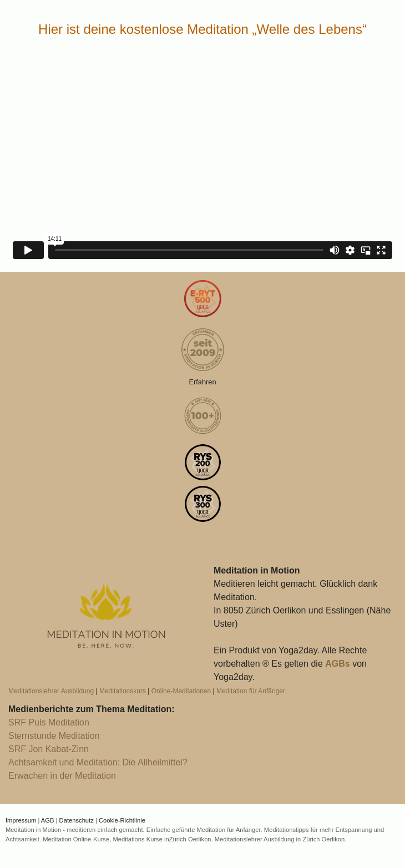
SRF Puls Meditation (49, 722)
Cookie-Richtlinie (122, 820)
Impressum (21, 820)
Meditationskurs (123, 691)
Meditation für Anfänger (251, 691)
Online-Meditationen (181, 691)
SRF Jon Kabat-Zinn (49, 749)
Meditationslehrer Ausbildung (51, 691)
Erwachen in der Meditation (62, 776)
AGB (48, 820)
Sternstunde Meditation (54, 736)
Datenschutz (77, 820)
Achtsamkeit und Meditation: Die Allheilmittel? (98, 762)
